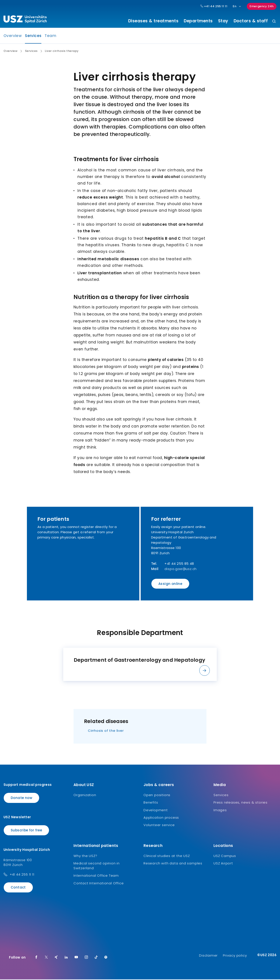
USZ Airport (223, 864)
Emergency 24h (262, 6)
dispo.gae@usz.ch (181, 569)
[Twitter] (46, 958)
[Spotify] (106, 958)
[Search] (274, 22)
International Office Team (96, 876)
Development (156, 810)
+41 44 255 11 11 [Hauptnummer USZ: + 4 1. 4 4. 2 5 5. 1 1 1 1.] (214, 6)
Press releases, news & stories (241, 803)
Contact (18, 888)
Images (220, 810)
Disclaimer (208, 956)
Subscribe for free (26, 831)
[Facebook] (36, 958)
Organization (85, 795)
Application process (161, 818)
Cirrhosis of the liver (106, 731)
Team (50, 36)
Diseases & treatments (153, 21)
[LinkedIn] (66, 958)
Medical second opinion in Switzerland (97, 866)
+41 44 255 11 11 (22, 875)
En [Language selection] (237, 6)
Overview (13, 36)
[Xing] (56, 958)
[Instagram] (86, 958)
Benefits (151, 803)
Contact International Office (99, 884)
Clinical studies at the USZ (167, 856)
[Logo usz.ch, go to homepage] (25, 20)
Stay (223, 21)
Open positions (157, 795)
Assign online (170, 584)
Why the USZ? (85, 856)
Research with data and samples (173, 864)
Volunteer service (159, 826)
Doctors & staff (251, 21)
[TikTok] (96, 958)
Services (33, 38)
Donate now (21, 798)
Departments (198, 21)
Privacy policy (235, 956)
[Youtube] (76, 958)
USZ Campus (225, 856)
